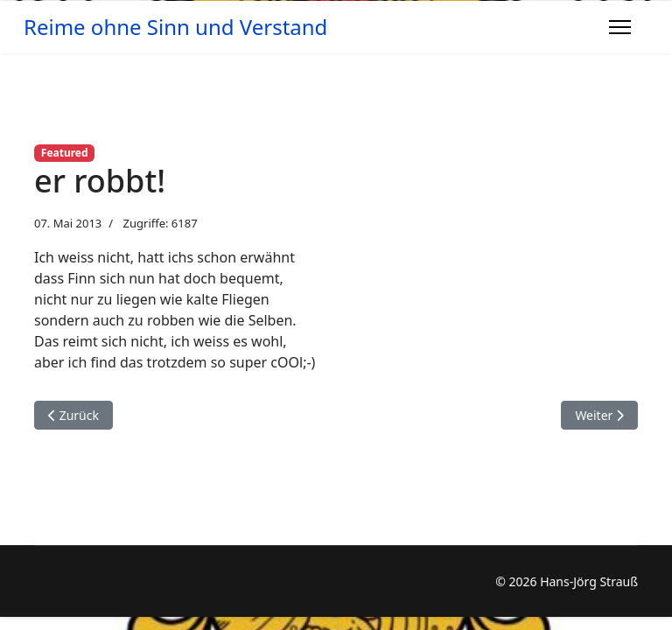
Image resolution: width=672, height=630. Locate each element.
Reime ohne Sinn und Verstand (175, 27)
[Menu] (620, 27)
